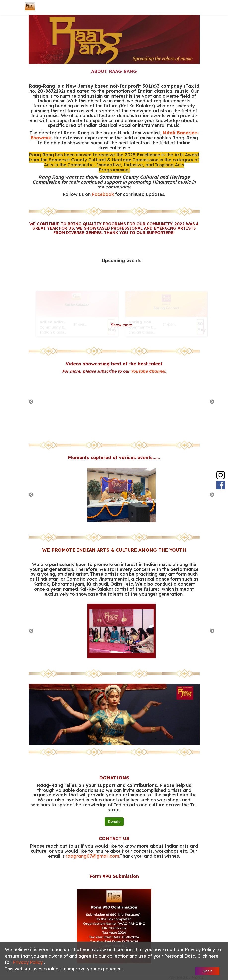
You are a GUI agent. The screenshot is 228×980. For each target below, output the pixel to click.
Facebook (103, 194)
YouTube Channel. (148, 371)
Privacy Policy (28, 962)
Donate (114, 822)
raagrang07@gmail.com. (93, 856)
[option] (122, 402)
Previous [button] (31, 402)
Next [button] (212, 402)
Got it (207, 971)
